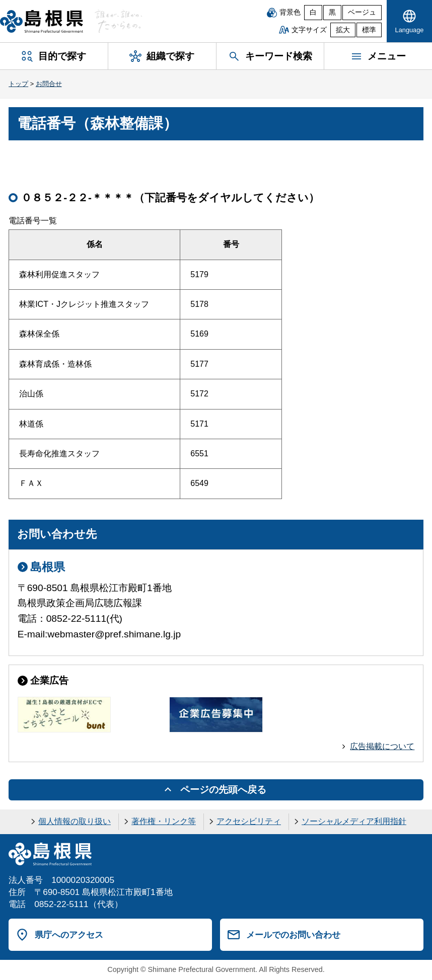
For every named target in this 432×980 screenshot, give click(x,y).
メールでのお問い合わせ (293, 935)
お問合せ (49, 84)
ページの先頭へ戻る (223, 790)
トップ (18, 84)
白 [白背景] (313, 12)
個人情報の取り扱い (75, 821)
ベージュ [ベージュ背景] (362, 12)
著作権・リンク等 (164, 821)
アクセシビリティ (249, 821)
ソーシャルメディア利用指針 (354, 821)
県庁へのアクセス (69, 935)
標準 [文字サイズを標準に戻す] (369, 30)
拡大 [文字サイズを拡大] (343, 30)
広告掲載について (382, 746)
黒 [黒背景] (332, 12)
